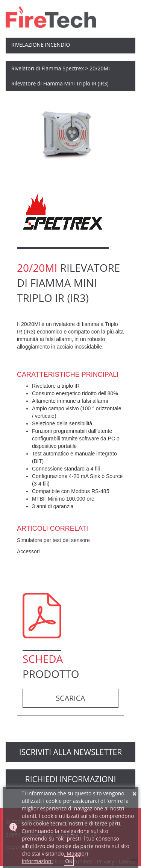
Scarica (71, 698)
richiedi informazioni (71, 779)
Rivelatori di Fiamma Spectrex (48, 68)
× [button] (135, 793)
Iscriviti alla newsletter (70, 752)
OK (69, 861)
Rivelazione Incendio (41, 45)
